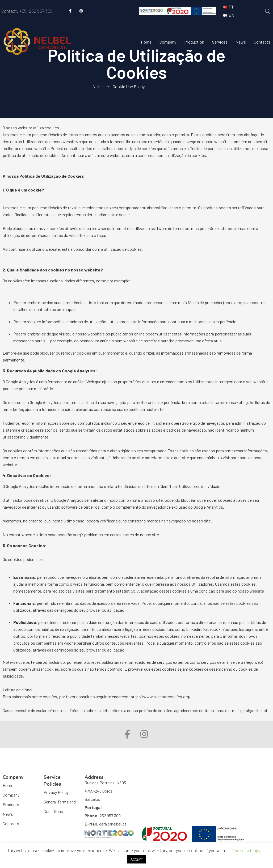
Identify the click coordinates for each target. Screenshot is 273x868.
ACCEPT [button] (137, 859)
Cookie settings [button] (246, 850)
